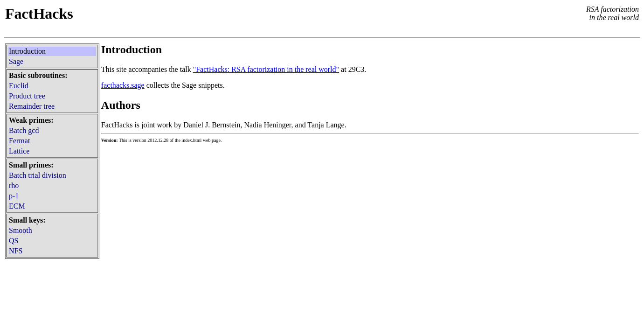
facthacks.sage (123, 85)
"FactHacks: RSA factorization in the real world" (266, 69)
